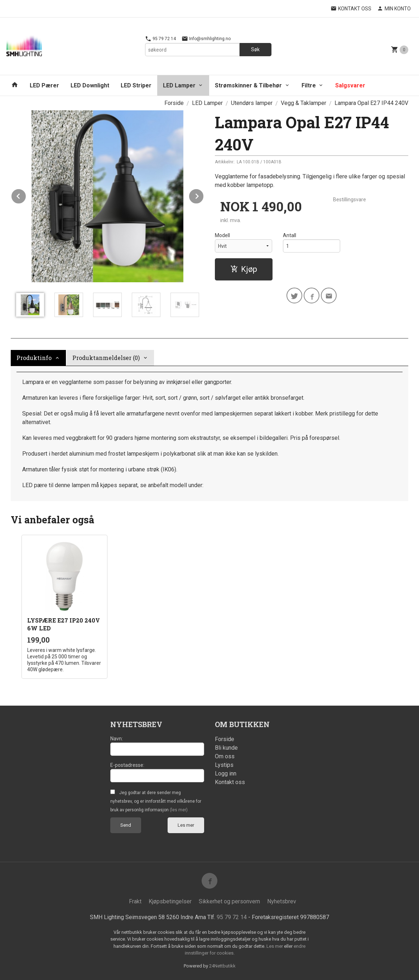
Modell (222, 235)
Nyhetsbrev (282, 901)
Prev (26, 195)
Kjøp (244, 269)
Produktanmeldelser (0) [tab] (106, 358)
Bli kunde (226, 748)
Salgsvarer (350, 85)
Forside (174, 103)
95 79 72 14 (160, 39)
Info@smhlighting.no (206, 39)
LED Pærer (44, 85)
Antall (290, 235)
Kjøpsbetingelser (170, 901)
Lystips (224, 765)
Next (204, 195)
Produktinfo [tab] (34, 358)
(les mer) (179, 810)
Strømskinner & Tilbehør (248, 85)
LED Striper (136, 85)
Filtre (309, 85)
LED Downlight (90, 85)
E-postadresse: (127, 765)
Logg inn (226, 774)
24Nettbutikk (222, 966)
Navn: (117, 739)
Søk (255, 49)
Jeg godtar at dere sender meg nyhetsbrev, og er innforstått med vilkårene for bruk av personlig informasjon (156, 801)
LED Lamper (179, 85)
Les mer (186, 825)
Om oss (225, 756)
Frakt (135, 901)
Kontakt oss (230, 782)
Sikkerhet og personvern (229, 901)
